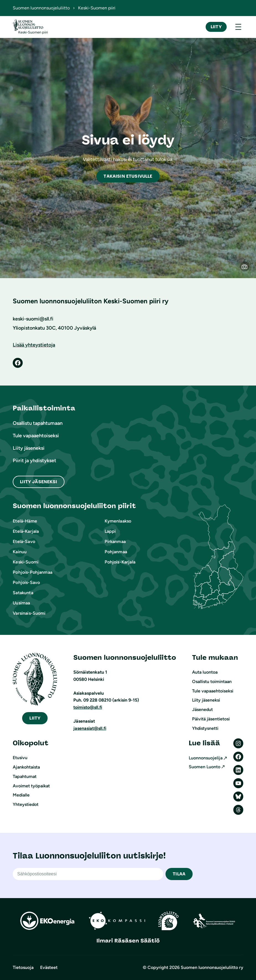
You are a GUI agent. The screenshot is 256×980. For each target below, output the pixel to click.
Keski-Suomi (26, 562)
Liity (216, 27)
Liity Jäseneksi (38, 482)
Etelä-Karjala (26, 531)
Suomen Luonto (205, 767)
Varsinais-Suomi (29, 613)
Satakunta (23, 593)
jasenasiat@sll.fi (90, 728)
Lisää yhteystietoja (34, 345)
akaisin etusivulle (128, 176)
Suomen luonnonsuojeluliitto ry (212, 967)
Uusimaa (21, 603)
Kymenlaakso (118, 521)
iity (35, 718)
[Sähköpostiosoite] (88, 874)
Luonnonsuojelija (206, 758)
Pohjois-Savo (26, 582)
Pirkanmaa (115, 541)
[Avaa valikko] (238, 27)
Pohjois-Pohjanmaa (33, 572)
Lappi (110, 531)
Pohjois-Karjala (120, 562)
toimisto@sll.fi (88, 707)
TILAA (179, 874)
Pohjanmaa (116, 552)
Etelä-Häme (25, 521)
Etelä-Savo (24, 541)
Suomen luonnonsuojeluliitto (41, 8)
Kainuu (20, 552)
